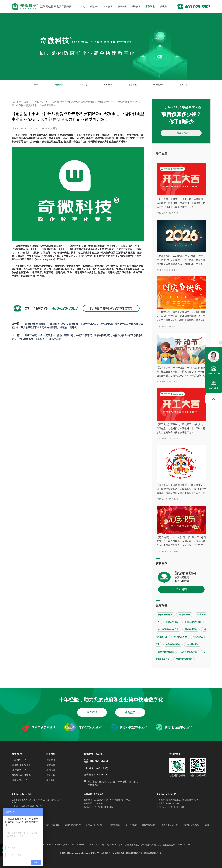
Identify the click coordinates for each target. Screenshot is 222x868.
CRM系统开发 (180, 637)
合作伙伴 (51, 770)
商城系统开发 (19, 770)
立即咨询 (181, 589)
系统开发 (136, 7)
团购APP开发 (172, 622)
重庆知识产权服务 (191, 825)
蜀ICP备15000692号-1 (112, 845)
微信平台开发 (185, 615)
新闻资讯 (150, 7)
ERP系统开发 (193, 644)
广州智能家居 (114, 825)
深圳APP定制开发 (170, 825)
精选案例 (94, 7)
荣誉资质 (51, 765)
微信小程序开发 (165, 615)
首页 (83, 7)
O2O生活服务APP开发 (168, 629)
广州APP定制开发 (94, 825)
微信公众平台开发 (21, 765)
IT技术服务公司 (149, 825)
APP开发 (108, 7)
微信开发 (122, 7)
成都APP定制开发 (73, 825)
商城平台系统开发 (166, 652)
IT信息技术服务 (173, 644)
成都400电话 (131, 825)
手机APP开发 (19, 760)
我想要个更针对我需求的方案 (111, 308)
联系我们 (164, 7)
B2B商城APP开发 (193, 622)
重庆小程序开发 (52, 825)
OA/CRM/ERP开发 (22, 775)
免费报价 (130, 712)
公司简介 (51, 760)
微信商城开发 (191, 629)
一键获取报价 (181, 133)
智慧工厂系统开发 (184, 659)
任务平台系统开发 (189, 652)
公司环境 (51, 775)
